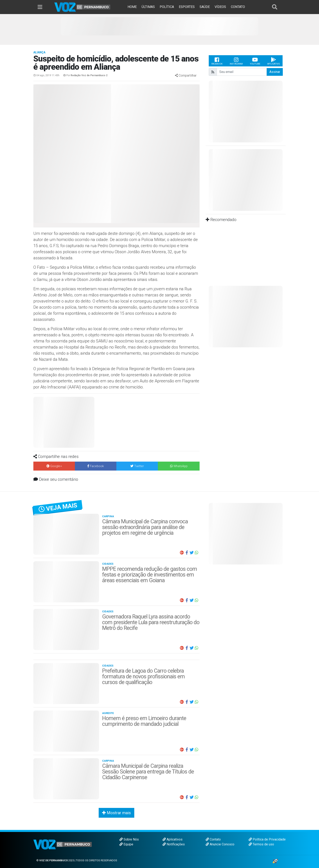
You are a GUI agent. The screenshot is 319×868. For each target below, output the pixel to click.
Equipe (126, 844)
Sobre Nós (129, 839)
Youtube (255, 61)
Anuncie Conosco (220, 844)
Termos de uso (261, 844)
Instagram (236, 61)
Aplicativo (274, 61)
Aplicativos (173, 839)
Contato (213, 839)
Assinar (275, 72)
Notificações (174, 844)
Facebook (217, 61)
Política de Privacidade (267, 839)
